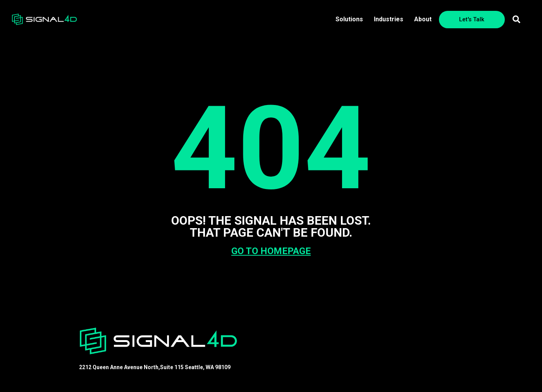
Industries (389, 19)
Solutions (349, 19)
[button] (516, 19)
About (423, 19)
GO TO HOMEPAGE (271, 251)
